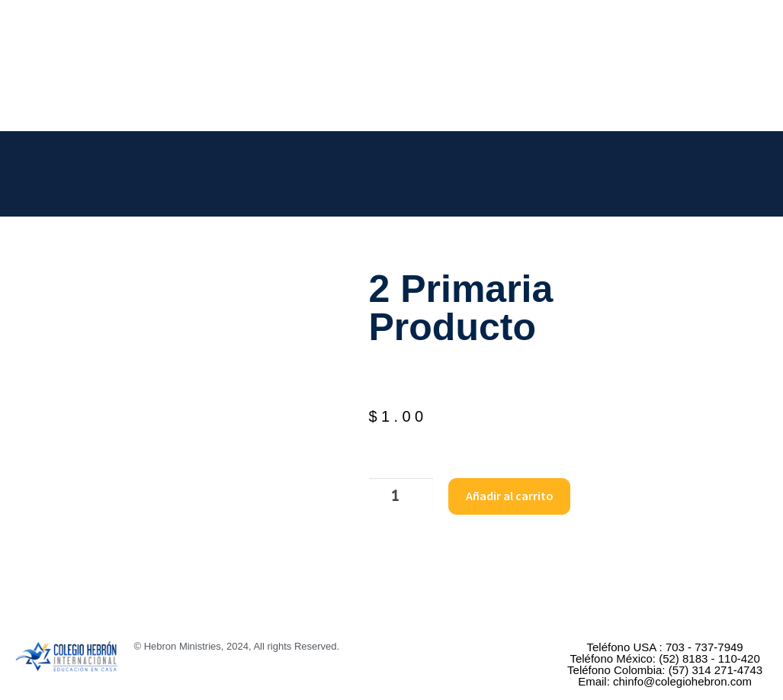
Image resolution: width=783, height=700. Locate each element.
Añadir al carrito (500, 495)
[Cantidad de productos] (395, 496)
